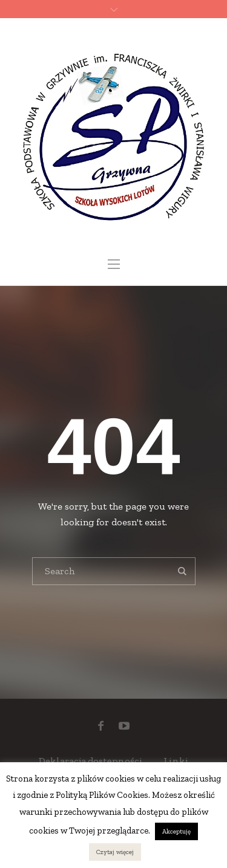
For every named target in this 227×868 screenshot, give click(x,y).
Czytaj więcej (115, 852)
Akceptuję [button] (176, 831)
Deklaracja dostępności (91, 761)
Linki (176, 761)
